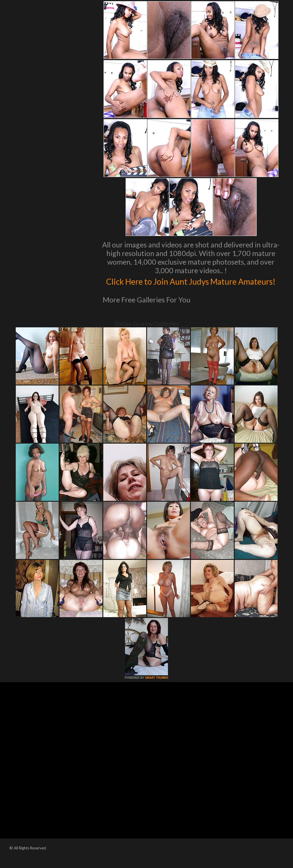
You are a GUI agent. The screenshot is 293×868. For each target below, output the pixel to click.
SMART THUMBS (157, 690)
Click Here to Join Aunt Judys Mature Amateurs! (191, 287)
